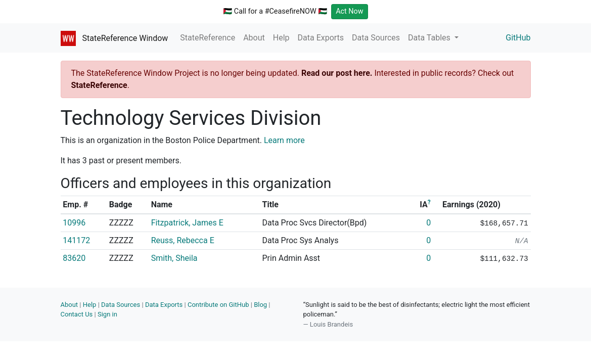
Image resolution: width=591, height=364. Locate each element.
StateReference (208, 38)
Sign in (107, 314)
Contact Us (77, 314)
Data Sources (376, 38)
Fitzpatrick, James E (187, 223)
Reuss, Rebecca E (183, 240)
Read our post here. (337, 73)
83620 (74, 258)
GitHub (518, 38)
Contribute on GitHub (218, 305)
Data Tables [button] (430, 38)
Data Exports (321, 38)
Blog (260, 305)
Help (281, 38)
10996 (74, 223)
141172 (76, 240)
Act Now (350, 11)
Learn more (284, 140)
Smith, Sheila (174, 258)
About (254, 38)
